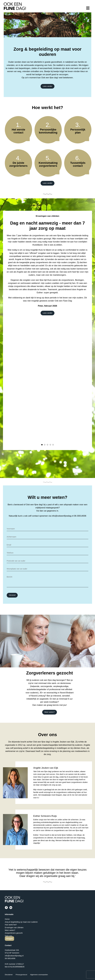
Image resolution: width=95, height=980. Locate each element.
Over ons (8, 936)
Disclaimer (9, 975)
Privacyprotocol (21, 975)
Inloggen (9, 939)
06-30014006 (80, 516)
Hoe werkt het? (11, 925)
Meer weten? (50, 712)
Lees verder (47, 86)
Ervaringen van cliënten (14, 928)
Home (7, 919)
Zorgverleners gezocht (14, 933)
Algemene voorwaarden (39, 975)
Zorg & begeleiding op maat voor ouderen (21, 922)
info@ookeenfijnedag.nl (63, 516)
